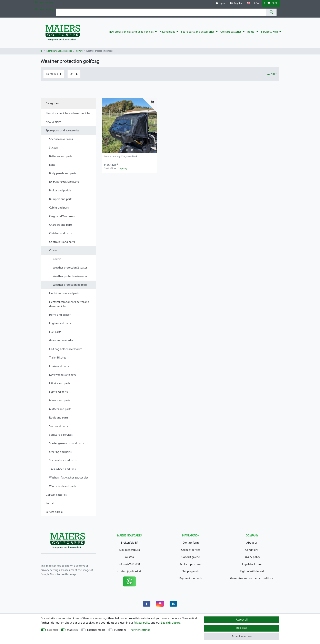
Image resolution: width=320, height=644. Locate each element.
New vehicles (167, 32)
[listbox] (129, 126)
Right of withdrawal (252, 571)
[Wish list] (257, 3)
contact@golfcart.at (129, 571)
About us (252, 543)
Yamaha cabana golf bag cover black (121, 157)
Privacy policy (252, 557)
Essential (52, 630)
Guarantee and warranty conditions (252, 579)
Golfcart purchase (191, 564)
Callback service (191, 550)
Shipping (123, 169)
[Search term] (161, 12)
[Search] (271, 12)
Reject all (242, 628)
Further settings (140, 630)
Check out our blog (44, 2)
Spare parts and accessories (198, 32)
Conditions (252, 550)
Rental (251, 32)
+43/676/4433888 (129, 564)
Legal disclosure (252, 564)
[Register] (236, 3)
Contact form (191, 543)
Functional (121, 630)
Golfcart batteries (231, 32)
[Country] (248, 3)
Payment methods (191, 579)
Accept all (242, 620)
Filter (272, 74)
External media (96, 630)
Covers (79, 51)
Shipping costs (191, 571)
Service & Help (269, 32)
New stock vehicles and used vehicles (131, 32)
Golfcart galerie (191, 557)
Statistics (72, 630)
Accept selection (242, 636)
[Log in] (220, 3)
